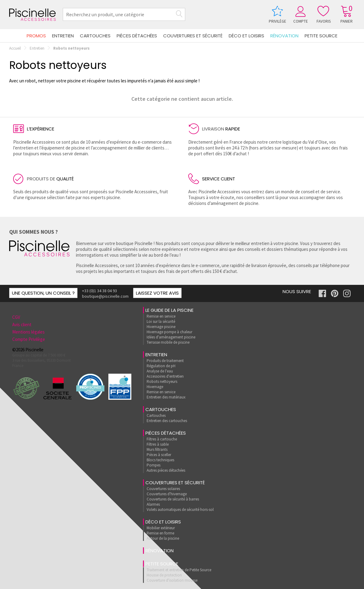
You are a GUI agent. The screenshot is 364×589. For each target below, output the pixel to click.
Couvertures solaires (163, 489)
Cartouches (95, 36)
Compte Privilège (29, 339)
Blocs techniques (160, 460)
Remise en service (161, 316)
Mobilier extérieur (161, 528)
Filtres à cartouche (162, 439)
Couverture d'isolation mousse (172, 580)
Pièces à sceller (159, 455)
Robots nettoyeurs (162, 381)
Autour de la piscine (163, 538)
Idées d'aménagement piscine (171, 337)
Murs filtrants (157, 449)
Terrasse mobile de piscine (168, 342)
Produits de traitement (165, 361)
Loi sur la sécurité (161, 321)
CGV (16, 317)
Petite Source (321, 36)
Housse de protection (164, 575)
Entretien (63, 36)
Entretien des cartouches (167, 421)
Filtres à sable (158, 444)
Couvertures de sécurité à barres (173, 499)
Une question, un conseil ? (43, 293)
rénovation (284, 36)
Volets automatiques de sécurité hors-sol (180, 510)
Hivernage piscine (161, 327)
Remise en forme (160, 533)
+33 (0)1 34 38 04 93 (99, 291)
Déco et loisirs (246, 36)
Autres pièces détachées (166, 470)
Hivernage (155, 387)
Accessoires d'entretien (165, 376)
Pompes (154, 465)
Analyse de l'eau (160, 371)
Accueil (15, 48)
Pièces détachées (137, 36)
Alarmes (153, 504)
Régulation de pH (161, 366)
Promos (36, 36)
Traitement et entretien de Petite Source (179, 570)
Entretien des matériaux (166, 397)
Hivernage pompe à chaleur (169, 332)
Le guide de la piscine (169, 310)
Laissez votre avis (157, 293)
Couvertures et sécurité (193, 36)
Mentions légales (28, 332)
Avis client (22, 325)
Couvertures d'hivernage (167, 494)
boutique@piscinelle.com (105, 296)
